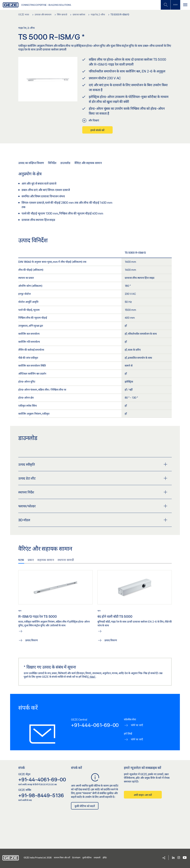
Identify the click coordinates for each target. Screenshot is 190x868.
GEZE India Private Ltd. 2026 (38, 858)
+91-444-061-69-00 (95, 725)
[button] (164, 858)
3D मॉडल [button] (93, 520)
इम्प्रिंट (105, 858)
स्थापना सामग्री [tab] (66, 560)
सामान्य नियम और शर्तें (62, 858)
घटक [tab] (21, 560)
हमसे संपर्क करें (98, 130)
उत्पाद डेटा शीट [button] (93, 478)
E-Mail (91, 677)
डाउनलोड (65, 163)
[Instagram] (179, 858)
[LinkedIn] (173, 858)
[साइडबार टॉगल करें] (175, 5)
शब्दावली (97, 858)
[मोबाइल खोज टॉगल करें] (166, 5)
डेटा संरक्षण (76, 858)
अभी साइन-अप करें (143, 795)
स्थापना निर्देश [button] (93, 492)
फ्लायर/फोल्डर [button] (93, 506)
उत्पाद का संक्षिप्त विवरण (31, 163)
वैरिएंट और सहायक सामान (88, 163)
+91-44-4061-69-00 (42, 779)
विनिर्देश (52, 163)
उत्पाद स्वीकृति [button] (93, 464)
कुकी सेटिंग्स (87, 858)
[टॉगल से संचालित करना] (185, 5)
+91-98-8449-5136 (41, 795)
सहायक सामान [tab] (46, 560)
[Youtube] (185, 858)
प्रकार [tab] (31, 560)
